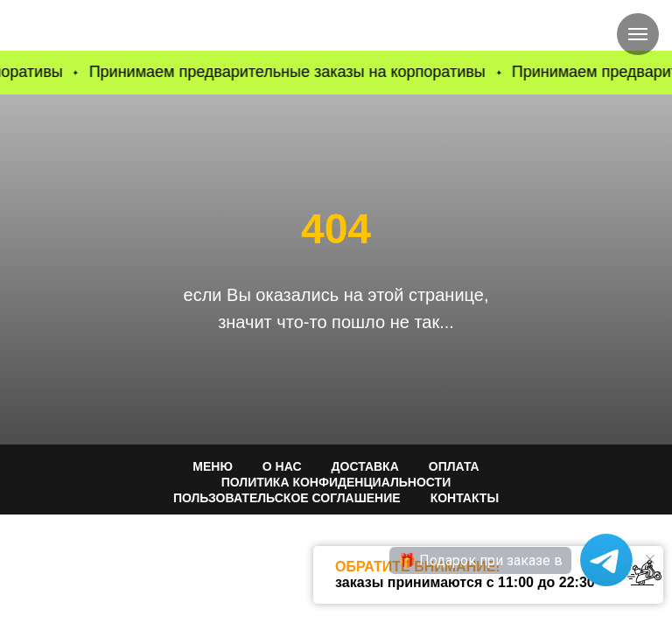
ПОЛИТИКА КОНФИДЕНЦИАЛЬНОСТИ (336, 482)
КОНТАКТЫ (465, 498)
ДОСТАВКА (365, 466)
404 (336, 229)
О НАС (282, 466)
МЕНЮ (213, 466)
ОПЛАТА (454, 466)
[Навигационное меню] (638, 34)
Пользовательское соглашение (287, 498)
